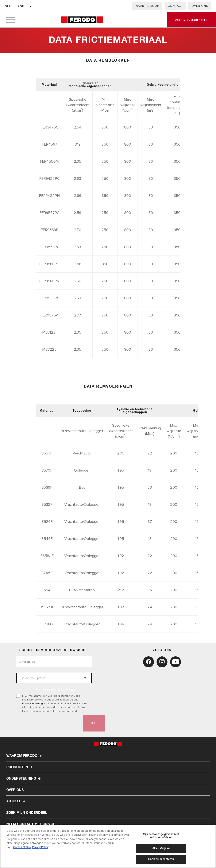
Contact (175, 6)
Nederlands (16, 6)
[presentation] (48, 723)
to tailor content (56, 691)
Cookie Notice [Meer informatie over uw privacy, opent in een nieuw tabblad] (22, 847)
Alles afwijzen (161, 848)
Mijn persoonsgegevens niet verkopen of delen (161, 836)
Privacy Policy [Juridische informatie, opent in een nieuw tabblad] (40, 847)
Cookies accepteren (161, 859)
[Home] (82, 20)
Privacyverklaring (32, 703)
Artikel (16, 801)
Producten (20, 767)
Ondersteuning (24, 779)
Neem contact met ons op (31, 824)
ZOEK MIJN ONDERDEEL (27, 813)
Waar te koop (147, 6)
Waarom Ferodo (25, 756)
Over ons (200, 6)
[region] (108, 846)
